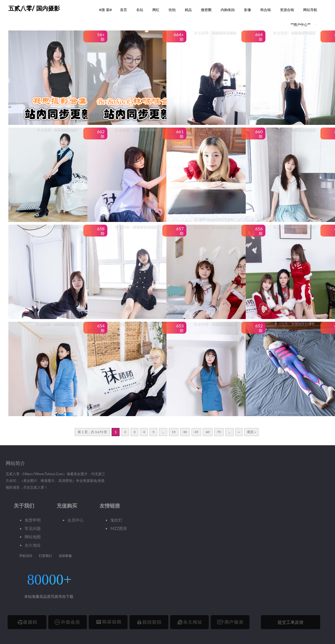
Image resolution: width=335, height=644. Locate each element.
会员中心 (76, 520)
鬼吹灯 (116, 520)
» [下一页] (239, 432)
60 (208, 432)
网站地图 (33, 537)
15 (174, 432)
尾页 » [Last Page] (251, 432)
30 (185, 432)
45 (196, 432)
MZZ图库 (119, 528)
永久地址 (33, 545)
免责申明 (33, 520)
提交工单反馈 (290, 622)
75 (219, 432)
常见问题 (33, 528)
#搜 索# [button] (105, 10)
